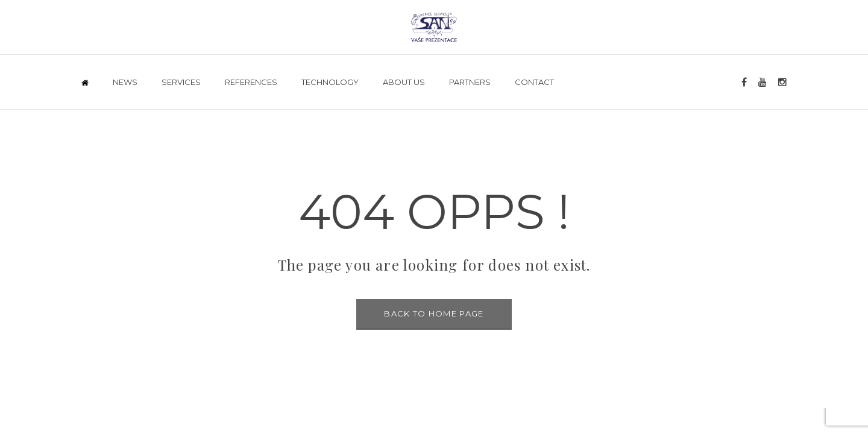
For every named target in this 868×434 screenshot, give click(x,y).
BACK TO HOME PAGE (434, 313)
